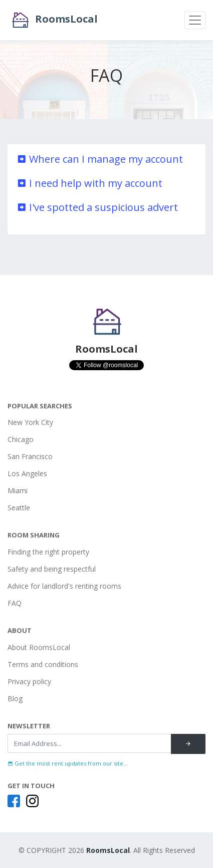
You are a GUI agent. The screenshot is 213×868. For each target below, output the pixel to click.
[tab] (107, 159)
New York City (30, 422)
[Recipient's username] (89, 743)
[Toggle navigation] (195, 20)
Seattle (19, 508)
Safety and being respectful (52, 569)
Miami (18, 491)
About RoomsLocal (39, 647)
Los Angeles (27, 473)
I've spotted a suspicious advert (97, 207)
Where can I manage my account (100, 159)
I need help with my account (89, 183)
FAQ (15, 603)
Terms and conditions (43, 664)
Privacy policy (29, 681)
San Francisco (30, 456)
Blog (15, 698)
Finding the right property (48, 552)
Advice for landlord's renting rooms (64, 586)
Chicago (21, 439)
